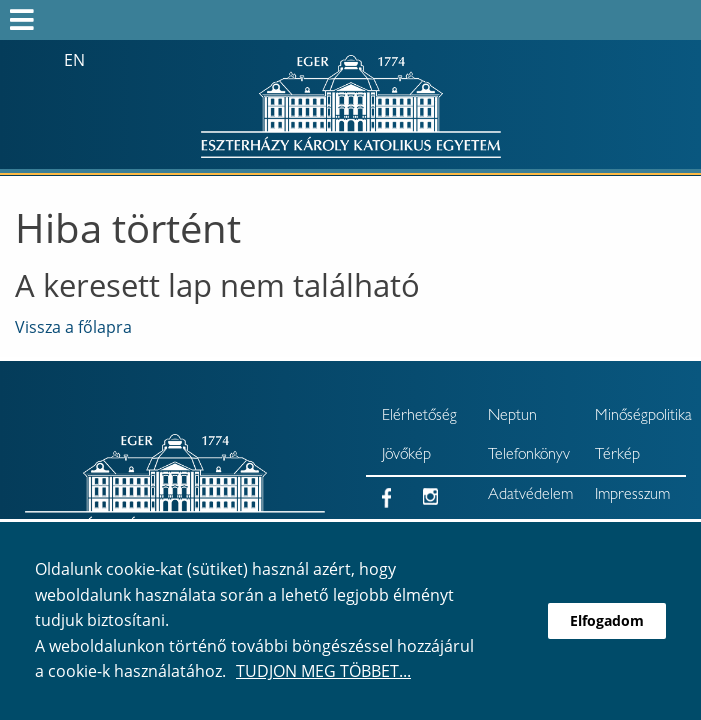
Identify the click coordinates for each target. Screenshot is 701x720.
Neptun (512, 417)
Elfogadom (607, 620)
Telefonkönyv (529, 456)
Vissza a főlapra (73, 327)
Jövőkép (406, 456)
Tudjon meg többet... (323, 671)
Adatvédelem (530, 496)
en (74, 60)
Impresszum (632, 496)
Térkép (617, 456)
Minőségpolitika (640, 417)
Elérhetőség (419, 417)
